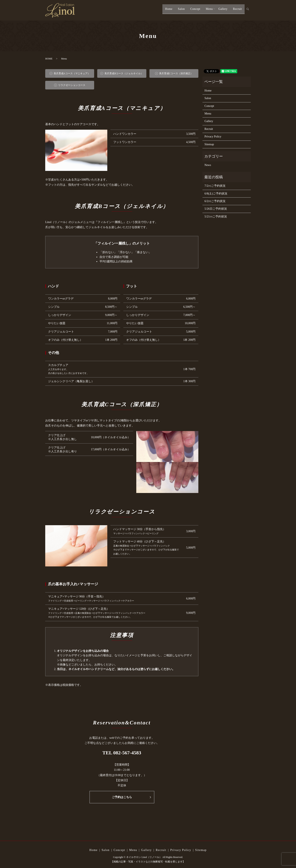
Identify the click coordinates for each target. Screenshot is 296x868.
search (250, 11)
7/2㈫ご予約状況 (215, 186)
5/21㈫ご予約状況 (216, 217)
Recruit (237, 11)
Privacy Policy (213, 137)
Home (166, 11)
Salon (179, 11)
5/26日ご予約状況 (216, 209)
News (208, 165)
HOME (49, 59)
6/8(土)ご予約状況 (216, 194)
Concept (193, 11)
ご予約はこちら (122, 797)
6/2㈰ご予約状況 (215, 201)
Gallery (222, 11)
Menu (207, 11)
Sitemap (209, 144)
